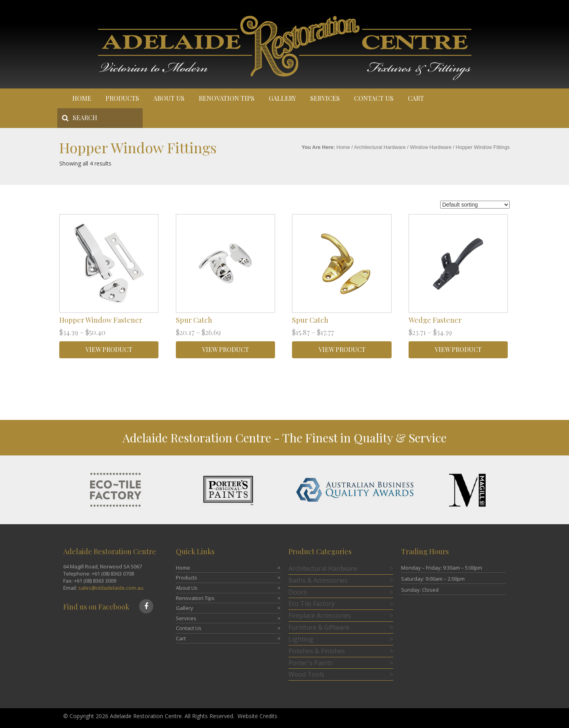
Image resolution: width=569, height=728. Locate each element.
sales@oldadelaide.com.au (111, 588)
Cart (416, 98)
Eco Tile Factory (312, 604)
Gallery (282, 98)
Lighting (301, 639)
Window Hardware (431, 147)
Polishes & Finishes (317, 651)
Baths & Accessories (318, 580)
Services (325, 98)
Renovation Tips (227, 98)
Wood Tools (306, 674)
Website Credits (257, 716)
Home (82, 98)
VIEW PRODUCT (109, 349)
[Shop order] (475, 205)
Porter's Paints (311, 663)
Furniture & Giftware (319, 627)
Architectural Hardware (380, 147)
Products (122, 98)
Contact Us (374, 98)
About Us (169, 98)
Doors (298, 592)
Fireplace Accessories (320, 615)
